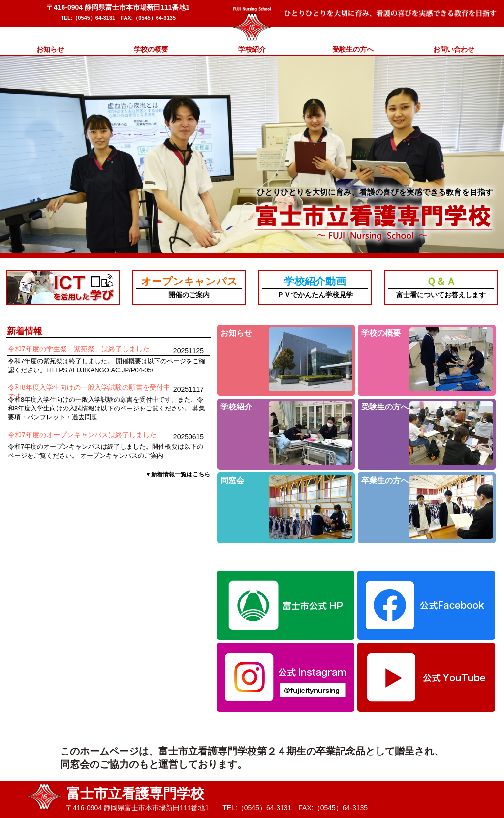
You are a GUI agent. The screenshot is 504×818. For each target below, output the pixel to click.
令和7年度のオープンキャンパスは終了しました (82, 435)
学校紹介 (252, 49)
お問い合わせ (454, 49)
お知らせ (50, 49)
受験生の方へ (353, 49)
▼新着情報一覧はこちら (178, 474)
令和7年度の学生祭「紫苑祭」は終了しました (79, 349)
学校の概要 (151, 49)
